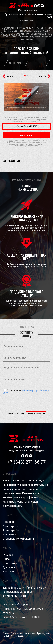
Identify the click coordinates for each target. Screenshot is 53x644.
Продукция (10, 563)
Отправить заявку (36, 414)
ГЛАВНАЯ (7, 28)
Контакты (9, 571)
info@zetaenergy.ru (27, 10)
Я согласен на (26, 391)
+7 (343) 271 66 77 (27, 462)
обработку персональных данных (26, 391)
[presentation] (25, 402)
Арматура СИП (12, 530)
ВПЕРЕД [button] (45, 76)
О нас (6, 559)
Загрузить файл (16, 414)
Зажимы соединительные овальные (27, 33)
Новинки (8, 522)
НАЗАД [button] (8, 76)
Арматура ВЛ (11, 526)
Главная (8, 555)
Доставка (9, 567)
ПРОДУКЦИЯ (26, 28)
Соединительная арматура (29, 30)
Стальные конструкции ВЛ (20, 539)
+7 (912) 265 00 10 (14, 596)
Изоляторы (10, 534)
